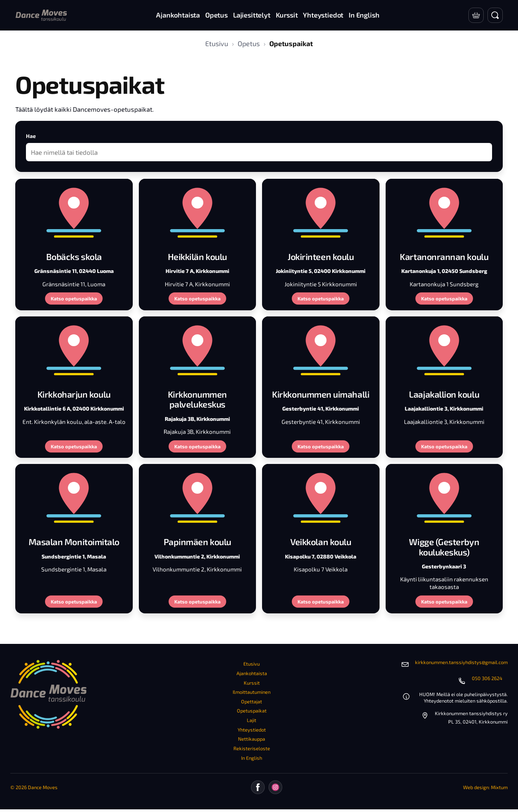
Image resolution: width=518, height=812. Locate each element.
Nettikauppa (252, 739)
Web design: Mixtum (485, 787)
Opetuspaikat (252, 711)
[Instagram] (275, 787)
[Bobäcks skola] (74, 212)
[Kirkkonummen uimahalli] (321, 350)
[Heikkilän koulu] (198, 212)
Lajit (252, 720)
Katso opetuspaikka (74, 298)
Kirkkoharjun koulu (74, 394)
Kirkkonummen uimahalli (321, 394)
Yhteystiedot (252, 730)
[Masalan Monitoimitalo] (74, 497)
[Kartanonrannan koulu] (444, 212)
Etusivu (217, 43)
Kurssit (252, 683)
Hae (31, 136)
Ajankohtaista (252, 673)
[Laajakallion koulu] (444, 350)
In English (252, 758)
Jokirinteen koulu (321, 257)
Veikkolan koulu (321, 542)
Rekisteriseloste (252, 748)
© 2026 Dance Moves (34, 787)
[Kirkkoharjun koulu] (74, 350)
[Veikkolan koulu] (321, 497)
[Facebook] (258, 787)
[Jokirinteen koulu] (321, 212)
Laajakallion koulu (444, 394)
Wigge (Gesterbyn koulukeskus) (444, 547)
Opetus (249, 43)
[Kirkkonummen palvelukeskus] (198, 350)
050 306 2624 (487, 678)
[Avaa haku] (495, 15)
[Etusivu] (41, 15)
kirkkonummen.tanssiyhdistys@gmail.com (461, 662)
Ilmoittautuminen (252, 692)
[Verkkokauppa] (476, 15)
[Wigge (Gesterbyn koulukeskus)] (444, 497)
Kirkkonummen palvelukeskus (197, 399)
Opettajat (252, 701)
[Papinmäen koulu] (198, 497)
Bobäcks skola (74, 257)
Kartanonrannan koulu (444, 257)
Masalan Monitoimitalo (74, 542)
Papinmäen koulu (197, 542)
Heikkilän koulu (197, 257)
